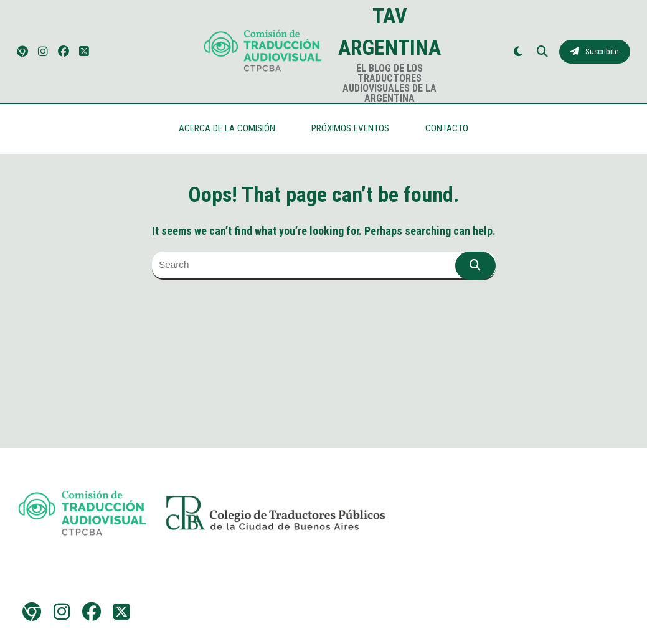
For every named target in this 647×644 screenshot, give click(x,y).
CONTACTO (447, 128)
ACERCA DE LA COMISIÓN (227, 128)
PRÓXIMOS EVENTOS (350, 128)
